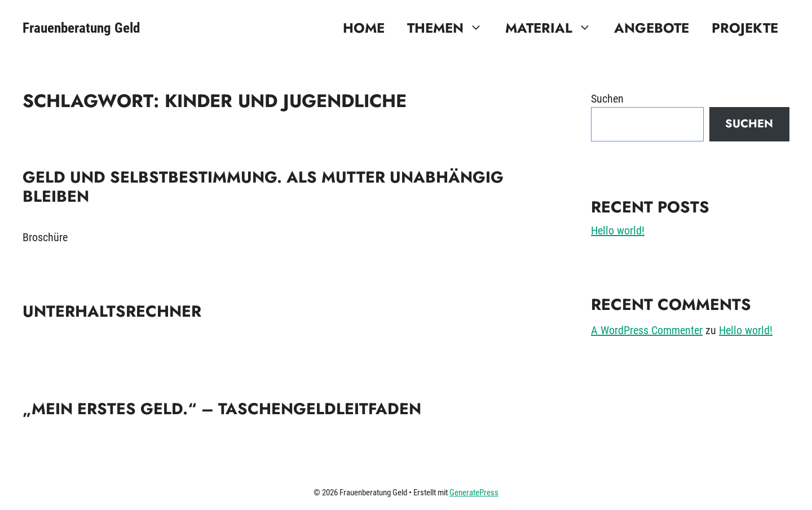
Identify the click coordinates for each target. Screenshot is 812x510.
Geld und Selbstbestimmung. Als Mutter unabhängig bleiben (263, 187)
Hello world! (618, 230)
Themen (451, 28)
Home (364, 28)
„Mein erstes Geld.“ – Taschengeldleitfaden (222, 409)
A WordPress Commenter (647, 330)
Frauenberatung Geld (81, 28)
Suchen (607, 99)
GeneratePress (474, 493)
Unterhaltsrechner (112, 311)
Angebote (652, 28)
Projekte (745, 28)
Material (554, 28)
